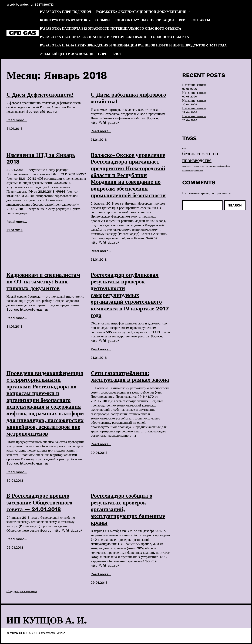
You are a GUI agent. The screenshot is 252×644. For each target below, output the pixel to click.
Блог (117, 54)
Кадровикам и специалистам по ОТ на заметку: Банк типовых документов (43, 282)
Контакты (200, 20)
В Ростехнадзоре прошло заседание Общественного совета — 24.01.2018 (39, 502)
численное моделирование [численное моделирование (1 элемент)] (193, 170)
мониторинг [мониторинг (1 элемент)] (187, 166)
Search (235, 205)
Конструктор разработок (66, 20)
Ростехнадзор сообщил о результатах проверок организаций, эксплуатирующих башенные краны (128, 509)
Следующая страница (22, 591)
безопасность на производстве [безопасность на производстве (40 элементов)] (200, 157)
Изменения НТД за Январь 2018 (41, 158)
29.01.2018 (15, 548)
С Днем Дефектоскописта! (40, 95)
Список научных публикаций (145, 20)
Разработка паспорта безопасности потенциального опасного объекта (111, 29)
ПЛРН (103, 54)
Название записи (194, 85)
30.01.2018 (15, 481)
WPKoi (62, 633)
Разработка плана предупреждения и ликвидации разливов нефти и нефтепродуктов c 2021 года (133, 45)
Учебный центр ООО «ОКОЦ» (66, 54)
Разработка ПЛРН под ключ (66, 12)
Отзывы (103, 20)
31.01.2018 (15, 129)
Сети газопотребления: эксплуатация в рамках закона (130, 376)
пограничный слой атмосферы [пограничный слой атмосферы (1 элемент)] (218, 166)
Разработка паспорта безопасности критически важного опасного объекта (115, 37)
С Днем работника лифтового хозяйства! (128, 98)
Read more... (17, 120)
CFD (182, 20)
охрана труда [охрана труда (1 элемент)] (199, 166)
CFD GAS (23, 33)
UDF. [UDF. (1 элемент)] (184, 148)
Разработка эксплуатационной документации (143, 12)
